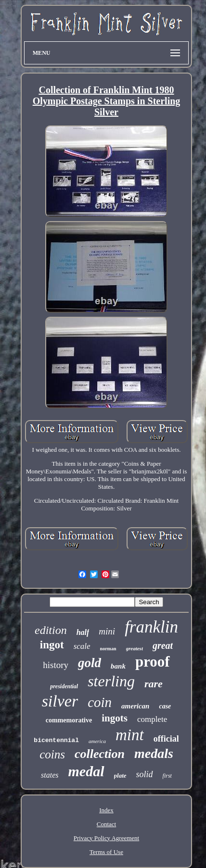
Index (106, 810)
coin (100, 702)
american (135, 706)
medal (86, 771)
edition (51, 630)
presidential (64, 686)
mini (107, 631)
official (166, 739)
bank (118, 666)
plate (120, 775)
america (97, 741)
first (167, 776)
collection (100, 754)
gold (90, 663)
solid (145, 774)
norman (108, 649)
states (50, 775)
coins (52, 754)
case (165, 706)
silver (60, 701)
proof (153, 662)
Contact (106, 824)
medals (154, 753)
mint (130, 735)
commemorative (69, 720)
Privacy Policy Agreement (106, 838)
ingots (115, 718)
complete (152, 719)
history (56, 665)
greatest (135, 648)
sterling (111, 681)
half (83, 632)
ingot (52, 645)
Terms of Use (106, 852)
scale (82, 646)
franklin (151, 627)
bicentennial (56, 740)
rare (154, 684)
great (163, 645)
